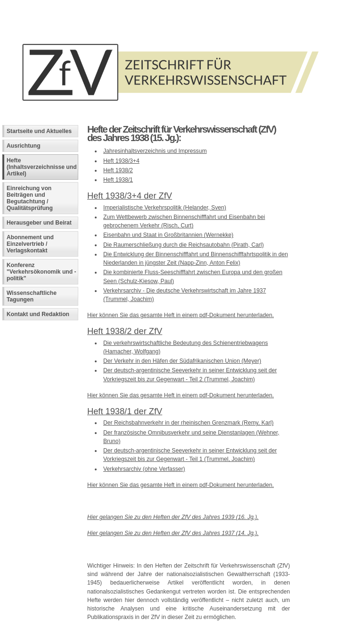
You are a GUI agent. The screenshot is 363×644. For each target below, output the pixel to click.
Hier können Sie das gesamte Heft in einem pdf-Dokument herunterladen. (181, 315)
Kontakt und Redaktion (38, 314)
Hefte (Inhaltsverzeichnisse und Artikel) (42, 167)
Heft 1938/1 (118, 180)
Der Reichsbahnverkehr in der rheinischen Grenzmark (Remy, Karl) (188, 423)
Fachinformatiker (71, 637)
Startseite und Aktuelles (39, 131)
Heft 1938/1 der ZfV (125, 411)
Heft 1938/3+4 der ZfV (130, 196)
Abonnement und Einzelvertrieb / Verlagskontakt (30, 244)
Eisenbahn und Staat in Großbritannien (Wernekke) (168, 235)
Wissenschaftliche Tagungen (32, 296)
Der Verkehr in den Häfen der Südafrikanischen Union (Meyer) (182, 361)
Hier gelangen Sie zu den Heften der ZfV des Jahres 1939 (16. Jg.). (173, 517)
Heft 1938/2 (118, 170)
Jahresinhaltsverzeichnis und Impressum (155, 151)
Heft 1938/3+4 (121, 161)
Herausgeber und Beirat (39, 223)
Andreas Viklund (138, 637)
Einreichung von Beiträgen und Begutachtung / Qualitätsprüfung (30, 198)
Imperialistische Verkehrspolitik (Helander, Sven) (165, 208)
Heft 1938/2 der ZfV (125, 331)
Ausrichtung (24, 146)
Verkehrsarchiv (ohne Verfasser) (144, 469)
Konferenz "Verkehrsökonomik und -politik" (41, 272)
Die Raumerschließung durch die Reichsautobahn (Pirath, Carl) (184, 245)
